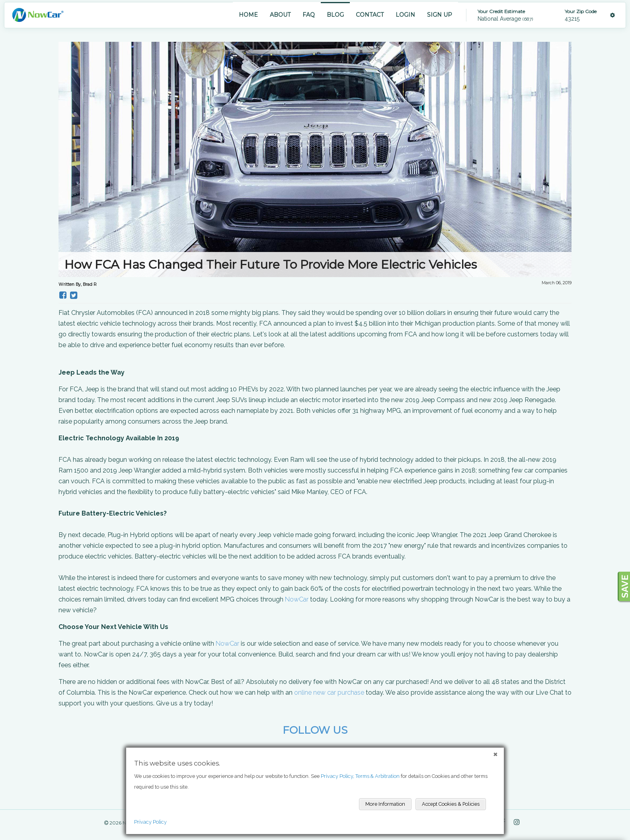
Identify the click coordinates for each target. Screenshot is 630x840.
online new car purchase (329, 693)
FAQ (309, 15)
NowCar (297, 599)
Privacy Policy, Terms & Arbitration (360, 776)
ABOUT (280, 15)
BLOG (335, 15)
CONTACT (370, 15)
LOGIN (405, 15)
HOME (248, 15)
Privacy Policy (150, 822)
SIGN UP (440, 15)
